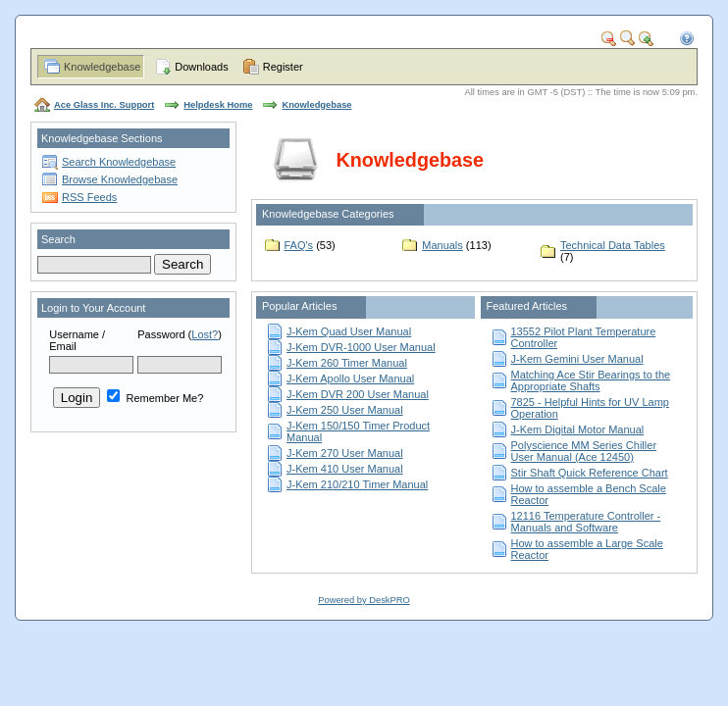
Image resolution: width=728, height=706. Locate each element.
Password (161, 334)
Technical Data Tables (613, 245)
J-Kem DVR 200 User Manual (358, 394)
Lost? (205, 334)
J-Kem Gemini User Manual (577, 359)
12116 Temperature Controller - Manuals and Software (586, 522)
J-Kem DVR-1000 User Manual (361, 347)
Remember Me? (155, 398)
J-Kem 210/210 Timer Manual (357, 484)
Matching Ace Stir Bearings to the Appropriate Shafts (591, 380)
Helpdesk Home (218, 105)
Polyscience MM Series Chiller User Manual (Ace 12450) (584, 451)
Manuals (442, 245)
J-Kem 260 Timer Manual (347, 363)
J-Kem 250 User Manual (345, 410)
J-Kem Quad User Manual (349, 331)
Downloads (201, 67)
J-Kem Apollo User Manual (350, 378)
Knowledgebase (102, 67)
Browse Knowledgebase (120, 179)
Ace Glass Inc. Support (104, 105)
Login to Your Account (93, 308)
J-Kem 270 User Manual (345, 453)
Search (58, 239)
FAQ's (299, 245)
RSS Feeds (89, 197)
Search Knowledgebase (119, 162)
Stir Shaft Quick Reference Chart (590, 473)
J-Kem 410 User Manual (345, 469)
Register (283, 67)
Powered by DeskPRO (364, 600)
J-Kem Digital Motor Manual (578, 429)
